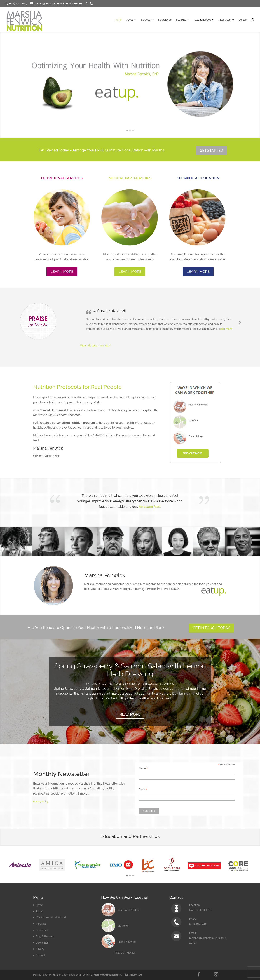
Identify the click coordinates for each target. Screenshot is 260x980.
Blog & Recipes (202, 20)
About (129, 20)
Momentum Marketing (106, 975)
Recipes (146, 684)
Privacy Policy (41, 801)
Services (146, 20)
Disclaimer (42, 943)
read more (226, 329)
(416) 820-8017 (18, 4)
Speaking (181, 20)
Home (118, 20)
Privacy (40, 949)
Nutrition (136, 684)
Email (143, 789)
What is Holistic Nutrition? (51, 918)
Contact (243, 20)
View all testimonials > (95, 345)
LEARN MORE (62, 272)
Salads (155, 684)
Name (143, 768)
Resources (225, 20)
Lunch (126, 684)
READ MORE (130, 714)
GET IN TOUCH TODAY (211, 628)
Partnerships (165, 20)
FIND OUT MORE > (125, 953)
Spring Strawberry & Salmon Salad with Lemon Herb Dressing (130, 670)
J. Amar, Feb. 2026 (110, 311)
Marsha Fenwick (98, 684)
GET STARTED (211, 151)
